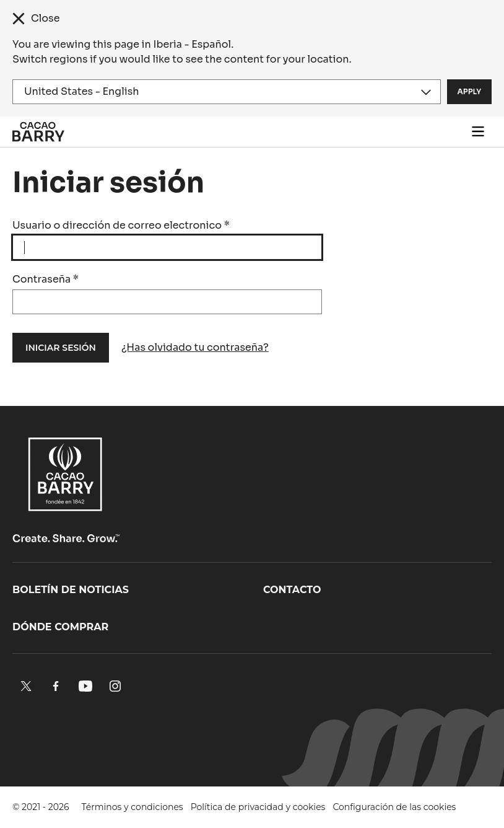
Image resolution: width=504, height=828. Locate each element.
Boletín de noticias (71, 590)
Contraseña (46, 279)
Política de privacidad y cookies (258, 807)
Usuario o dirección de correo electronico (121, 225)
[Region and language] (227, 92)
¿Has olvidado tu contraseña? (195, 347)
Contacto (292, 590)
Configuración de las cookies (394, 807)
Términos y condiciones (133, 807)
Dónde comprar (60, 627)
